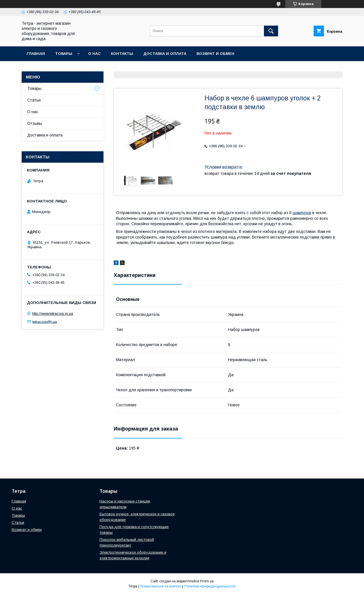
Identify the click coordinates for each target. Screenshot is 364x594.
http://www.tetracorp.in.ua (53, 313)
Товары (64, 54)
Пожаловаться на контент (161, 586)
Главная (36, 54)
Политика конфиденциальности (210, 586)
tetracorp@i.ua (45, 321)
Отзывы (35, 123)
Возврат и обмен (215, 54)
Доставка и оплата (165, 54)
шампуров (302, 213)
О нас (94, 54)
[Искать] (271, 31)
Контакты (122, 54)
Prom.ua (207, 581)
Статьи (34, 100)
